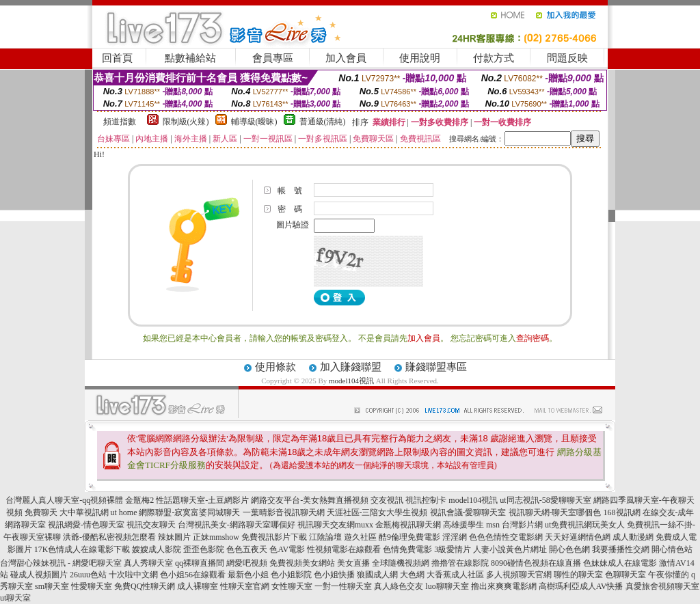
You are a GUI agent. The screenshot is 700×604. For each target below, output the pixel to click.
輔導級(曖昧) (254, 122)
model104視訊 (351, 381)
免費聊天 (41, 512)
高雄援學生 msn (471, 525)
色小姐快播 (334, 575)
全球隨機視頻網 (401, 563)
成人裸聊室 (198, 586)
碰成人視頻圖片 (39, 575)
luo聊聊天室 (447, 586)
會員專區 (273, 58)
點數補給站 (190, 58)
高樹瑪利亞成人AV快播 (581, 586)
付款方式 (494, 58)
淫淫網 (455, 537)
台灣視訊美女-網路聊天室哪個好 (237, 525)
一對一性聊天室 (343, 586)
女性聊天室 (292, 586)
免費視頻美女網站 (302, 563)
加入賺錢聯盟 (351, 367)
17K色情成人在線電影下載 (82, 549)
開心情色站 (672, 549)
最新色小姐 (248, 575)
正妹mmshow (216, 537)
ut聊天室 (15, 598)
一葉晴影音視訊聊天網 (284, 512)
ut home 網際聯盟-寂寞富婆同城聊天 (176, 512)
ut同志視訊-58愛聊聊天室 (545, 500)
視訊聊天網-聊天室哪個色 (555, 512)
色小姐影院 (291, 575)
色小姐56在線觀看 (193, 575)
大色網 (412, 575)
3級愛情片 (453, 549)
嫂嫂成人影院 (157, 549)
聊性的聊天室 (578, 575)
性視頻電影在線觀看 (344, 549)
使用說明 (420, 58)
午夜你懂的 (669, 575)
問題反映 (567, 58)
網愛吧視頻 (247, 563)
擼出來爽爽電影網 (504, 586)
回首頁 (117, 58)
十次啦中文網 (133, 575)
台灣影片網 (522, 525)
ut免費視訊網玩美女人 (585, 525)
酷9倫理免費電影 (409, 537)
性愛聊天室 (92, 586)
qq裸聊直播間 (200, 563)
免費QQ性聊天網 (145, 586)
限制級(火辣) (186, 122)
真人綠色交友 (399, 586)
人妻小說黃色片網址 (510, 549)
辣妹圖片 (174, 537)
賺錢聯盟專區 (436, 367)
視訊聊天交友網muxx (335, 525)
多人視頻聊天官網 (519, 575)
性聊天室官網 (245, 586)
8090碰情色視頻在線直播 (536, 563)
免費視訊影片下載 (274, 537)
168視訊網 (622, 512)
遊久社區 (360, 537)
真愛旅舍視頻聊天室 (662, 586)
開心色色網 (569, 549)
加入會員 (346, 58)
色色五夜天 (247, 549)
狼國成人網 (377, 575)
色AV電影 (287, 549)
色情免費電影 (407, 549)
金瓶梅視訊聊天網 (408, 525)
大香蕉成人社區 (455, 575)
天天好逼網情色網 (578, 537)
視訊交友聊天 (151, 525)
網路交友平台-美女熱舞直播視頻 (310, 500)
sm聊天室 (52, 586)
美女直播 (353, 563)
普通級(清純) (323, 122)
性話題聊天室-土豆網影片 (202, 500)
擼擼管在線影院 (460, 563)
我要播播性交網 (621, 549)
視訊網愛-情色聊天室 (86, 525)
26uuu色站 (88, 575)
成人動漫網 (633, 537)
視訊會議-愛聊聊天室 (468, 512)
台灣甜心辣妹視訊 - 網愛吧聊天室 (61, 563)
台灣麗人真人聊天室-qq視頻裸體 (64, 500)
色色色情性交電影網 (506, 537)
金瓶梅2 (139, 500)
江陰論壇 (325, 537)
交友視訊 (387, 500)
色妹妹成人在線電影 (620, 563)
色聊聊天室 (625, 575)
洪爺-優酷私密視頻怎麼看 (109, 537)
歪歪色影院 (204, 549)
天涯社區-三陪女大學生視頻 (377, 512)
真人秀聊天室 (148, 563)
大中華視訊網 (84, 512)
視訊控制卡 (426, 500)
